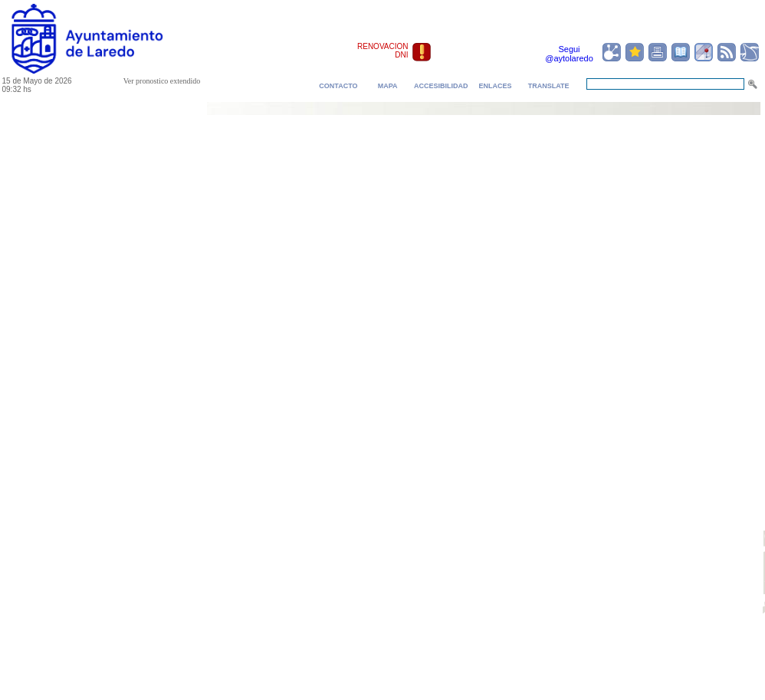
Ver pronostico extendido (162, 81)
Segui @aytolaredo (569, 54)
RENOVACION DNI (383, 51)
